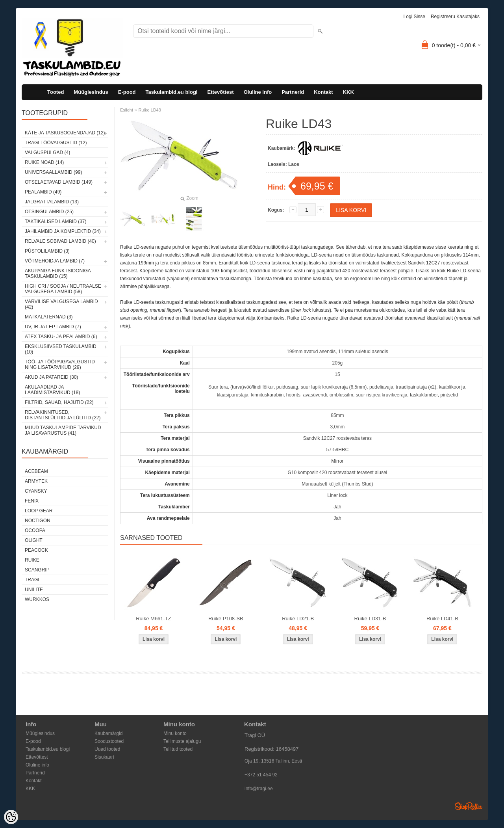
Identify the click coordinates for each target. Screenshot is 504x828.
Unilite (34, 590)
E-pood (127, 92)
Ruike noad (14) (44, 162)
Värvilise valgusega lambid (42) (61, 304)
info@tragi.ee (259, 789)
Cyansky (36, 491)
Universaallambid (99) (53, 172)
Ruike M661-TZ (154, 619)
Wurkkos (37, 599)
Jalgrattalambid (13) (52, 202)
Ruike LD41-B (442, 619)
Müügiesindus (91, 92)
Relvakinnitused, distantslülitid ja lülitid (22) (63, 415)
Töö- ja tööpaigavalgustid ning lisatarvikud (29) (60, 365)
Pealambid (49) (43, 192)
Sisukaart (104, 757)
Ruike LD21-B (298, 619)
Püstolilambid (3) (47, 251)
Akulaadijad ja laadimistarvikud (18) (52, 390)
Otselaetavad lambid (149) (59, 182)
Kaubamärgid (108, 733)
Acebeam (36, 471)
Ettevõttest (220, 92)
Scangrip (37, 570)
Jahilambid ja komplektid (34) (63, 231)
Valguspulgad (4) (47, 153)
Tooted (56, 92)
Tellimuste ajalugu (182, 741)
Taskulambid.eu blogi (172, 92)
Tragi (32, 580)
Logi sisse (414, 17)
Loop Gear (39, 511)
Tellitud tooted (178, 749)
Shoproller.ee (469, 806)
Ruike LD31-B (370, 619)
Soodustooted (109, 741)
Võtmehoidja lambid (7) (55, 261)
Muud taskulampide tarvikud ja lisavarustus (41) (63, 430)
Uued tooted (107, 749)
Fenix (32, 501)
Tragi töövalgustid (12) (56, 143)
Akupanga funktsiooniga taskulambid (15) (58, 274)
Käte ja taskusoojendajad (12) (65, 133)
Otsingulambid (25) (49, 212)
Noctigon (38, 521)
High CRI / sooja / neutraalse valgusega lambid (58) (63, 289)
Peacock (36, 550)
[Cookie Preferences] (11, 817)
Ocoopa (35, 530)
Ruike (32, 560)
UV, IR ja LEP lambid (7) (53, 327)
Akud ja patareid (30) (51, 377)
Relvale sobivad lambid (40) (60, 241)
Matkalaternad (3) (49, 317)
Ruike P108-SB (226, 619)
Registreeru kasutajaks (455, 17)
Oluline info (258, 92)
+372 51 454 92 (261, 775)
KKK (348, 92)
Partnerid (293, 92)
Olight (34, 540)
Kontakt (323, 92)
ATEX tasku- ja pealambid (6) (61, 337)
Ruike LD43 (149, 110)
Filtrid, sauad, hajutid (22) (59, 402)
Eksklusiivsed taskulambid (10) (61, 349)
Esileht (127, 110)
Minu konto (175, 733)
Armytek (36, 481)
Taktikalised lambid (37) (56, 221)
